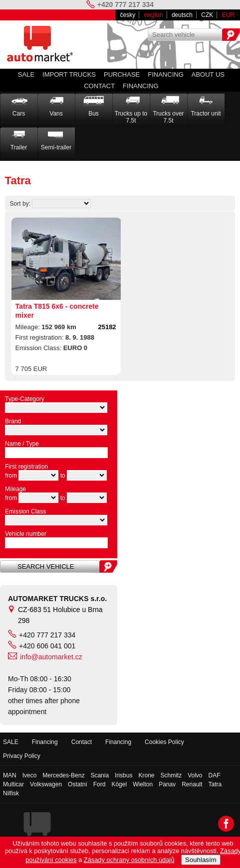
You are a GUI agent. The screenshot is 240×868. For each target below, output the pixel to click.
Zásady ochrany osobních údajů (129, 860)
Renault (192, 784)
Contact (99, 86)
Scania (100, 775)
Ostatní (78, 784)
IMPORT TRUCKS (69, 74)
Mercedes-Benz (63, 775)
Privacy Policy (22, 756)
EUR (228, 15)
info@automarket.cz (51, 657)
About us (208, 74)
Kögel (119, 784)
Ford (100, 784)
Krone (146, 775)
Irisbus (123, 775)
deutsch (182, 15)
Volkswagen (46, 784)
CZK (207, 15)
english (154, 15)
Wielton (143, 784)
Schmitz (171, 775)
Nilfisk (11, 793)
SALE (26, 74)
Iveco (30, 775)
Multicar (13, 784)
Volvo (195, 775)
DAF (215, 775)
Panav (167, 784)
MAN (10, 775)
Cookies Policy (164, 742)
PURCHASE (122, 74)
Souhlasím (201, 860)
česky (128, 15)
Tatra (215, 784)
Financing (166, 74)
